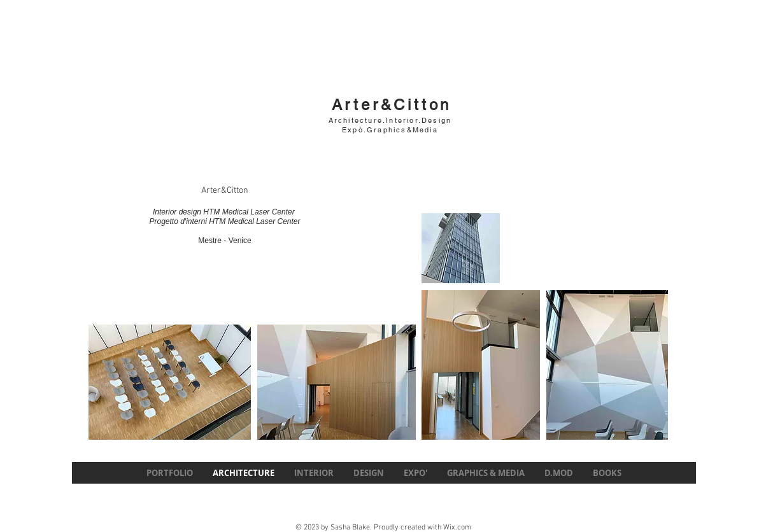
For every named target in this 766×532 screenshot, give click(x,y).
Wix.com (457, 528)
